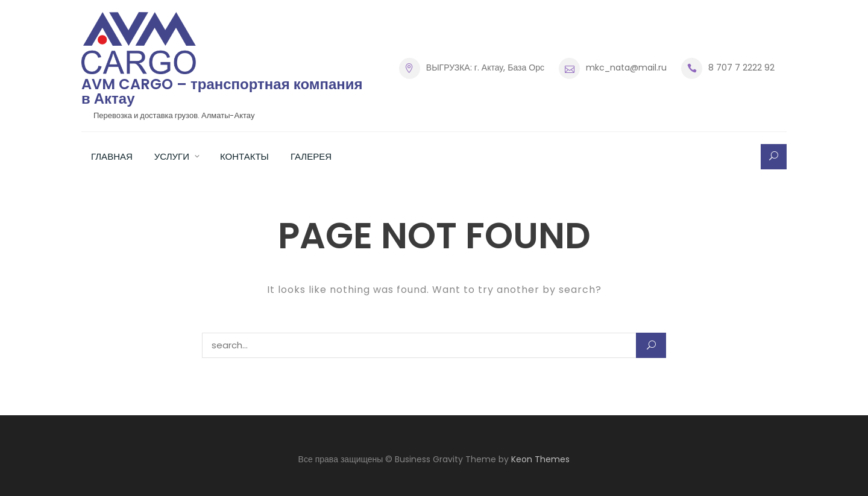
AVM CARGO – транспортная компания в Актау (222, 92)
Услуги (172, 156)
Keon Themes (540, 459)
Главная (112, 156)
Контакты (244, 156)
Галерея (311, 156)
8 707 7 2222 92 (741, 67)
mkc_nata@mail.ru (626, 67)
